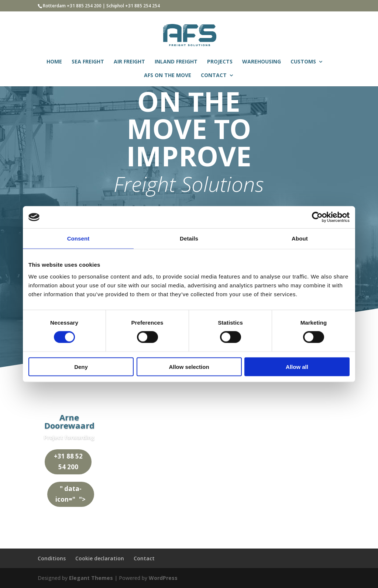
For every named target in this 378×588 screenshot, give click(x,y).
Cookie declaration (100, 558)
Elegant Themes (91, 578)
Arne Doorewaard (69, 421)
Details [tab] (189, 238)
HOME (54, 62)
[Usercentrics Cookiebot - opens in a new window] (317, 217)
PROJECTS (220, 62)
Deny (81, 366)
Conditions (52, 558)
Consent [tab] (78, 238)
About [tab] (300, 238)
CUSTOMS (303, 62)
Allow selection (189, 366)
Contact (144, 558)
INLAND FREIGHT (176, 62)
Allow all (297, 366)
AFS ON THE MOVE (168, 76)
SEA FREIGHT (88, 62)
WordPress (163, 578)
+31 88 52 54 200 (66, 461)
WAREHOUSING (262, 62)
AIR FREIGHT (129, 62)
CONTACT (214, 76)
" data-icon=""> (72, 494)
